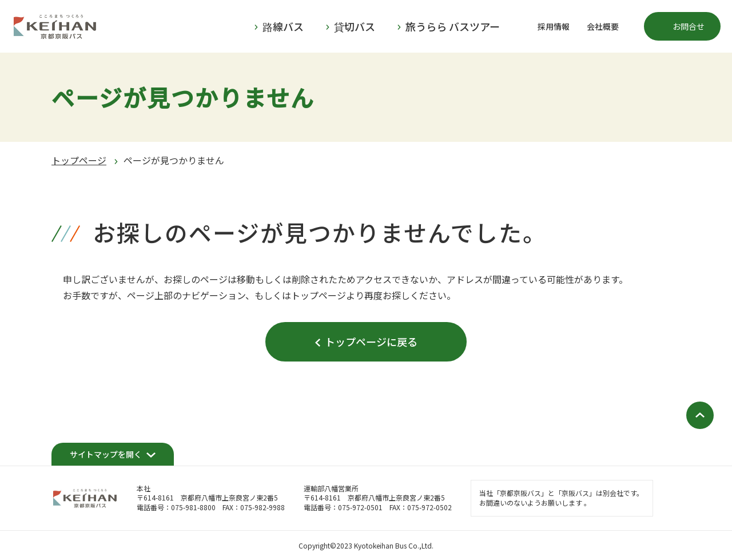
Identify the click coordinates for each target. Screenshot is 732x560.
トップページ (79, 160)
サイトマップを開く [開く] (106, 454)
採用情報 (554, 26)
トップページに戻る (371, 341)
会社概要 (603, 26)
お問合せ (689, 26)
